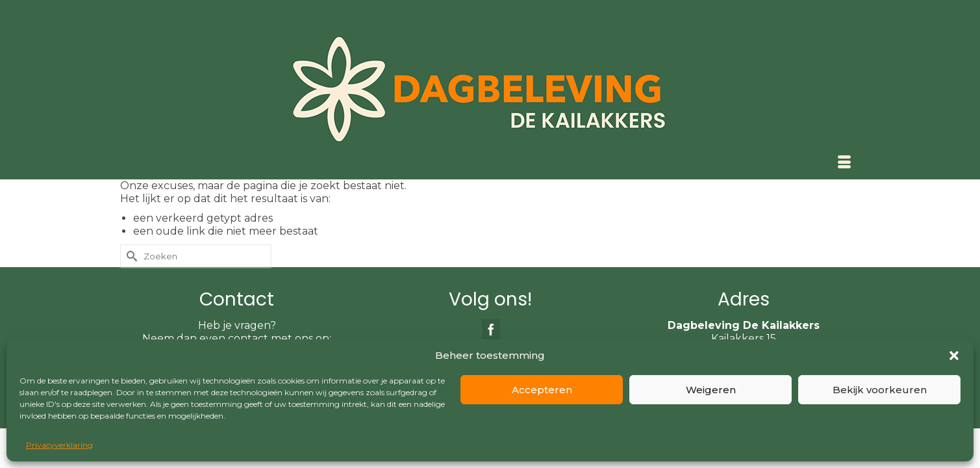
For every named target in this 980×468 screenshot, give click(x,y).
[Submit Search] (130, 294)
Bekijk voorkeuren (880, 390)
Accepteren (542, 390)
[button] (954, 356)
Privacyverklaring (59, 445)
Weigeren (711, 390)
